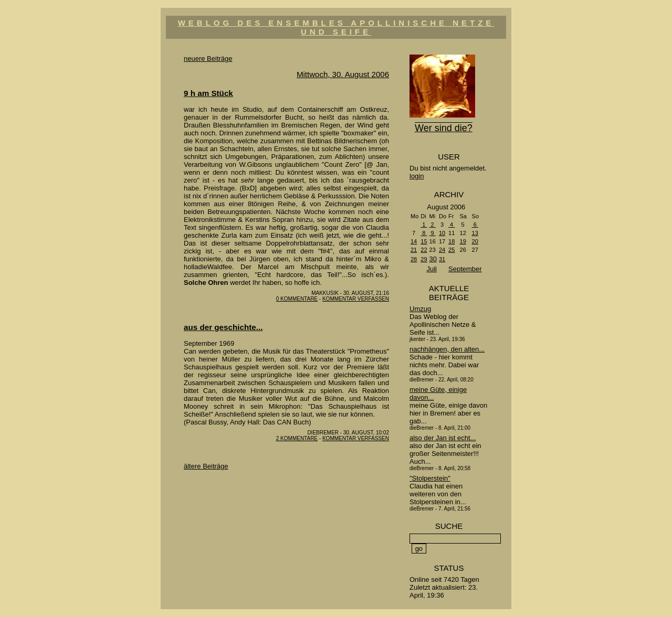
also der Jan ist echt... (443, 438)
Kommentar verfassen (356, 299)
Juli (432, 269)
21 (414, 250)
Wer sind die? (444, 128)
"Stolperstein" (430, 478)
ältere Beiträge (206, 466)
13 (475, 233)
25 (451, 250)
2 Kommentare (297, 438)
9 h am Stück (208, 93)
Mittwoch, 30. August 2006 (343, 74)
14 (414, 241)
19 (463, 241)
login (417, 176)
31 (442, 259)
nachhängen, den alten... (447, 349)
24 (442, 250)
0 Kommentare (297, 299)
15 (424, 241)
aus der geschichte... (223, 327)
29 (424, 259)
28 (414, 259)
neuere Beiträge (208, 58)
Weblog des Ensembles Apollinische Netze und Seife (336, 27)
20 (475, 241)
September (465, 269)
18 (451, 241)
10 (442, 233)
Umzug (420, 309)
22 (424, 250)
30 (433, 259)
